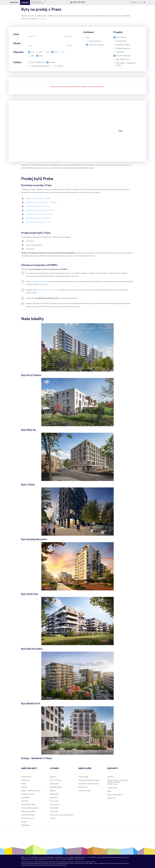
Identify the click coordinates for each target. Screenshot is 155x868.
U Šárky (24, 784)
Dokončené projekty (28, 815)
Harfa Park (25, 801)
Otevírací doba (112, 788)
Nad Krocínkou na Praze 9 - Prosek (39, 222)
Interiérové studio (84, 791)
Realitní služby (83, 787)
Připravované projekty (28, 811)
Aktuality (24, 822)
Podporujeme (54, 794)
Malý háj (24, 787)
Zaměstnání (54, 798)
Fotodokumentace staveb (30, 808)
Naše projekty (29, 769)
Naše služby (85, 769)
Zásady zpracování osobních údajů (61, 815)
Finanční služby (83, 777)
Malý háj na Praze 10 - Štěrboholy (38, 218)
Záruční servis (54, 784)
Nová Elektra (26, 798)
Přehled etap (25, 825)
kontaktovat (42, 19)
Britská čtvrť (25, 780)
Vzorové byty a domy (28, 805)
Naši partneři (54, 808)
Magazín (53, 791)
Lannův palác (54, 811)
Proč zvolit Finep (55, 780)
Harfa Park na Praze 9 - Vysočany (38, 206)
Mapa (109, 791)
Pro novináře (54, 801)
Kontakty (134, 2)
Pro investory (54, 805)
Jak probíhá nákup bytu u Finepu (89, 780)
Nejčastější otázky (56, 787)
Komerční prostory (27, 818)
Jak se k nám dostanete (115, 795)
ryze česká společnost (38, 282)
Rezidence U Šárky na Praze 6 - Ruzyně (40, 210)
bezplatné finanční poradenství (48, 290)
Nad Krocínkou (26, 777)
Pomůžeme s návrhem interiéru (89, 784)
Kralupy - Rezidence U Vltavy (31, 791)
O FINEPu (54, 769)
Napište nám (111, 798)
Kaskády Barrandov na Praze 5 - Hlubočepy (42, 202)
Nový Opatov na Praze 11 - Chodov (39, 214)
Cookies (53, 818)
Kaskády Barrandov (28, 794)
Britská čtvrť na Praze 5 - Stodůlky (38, 199)
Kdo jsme (53, 777)
